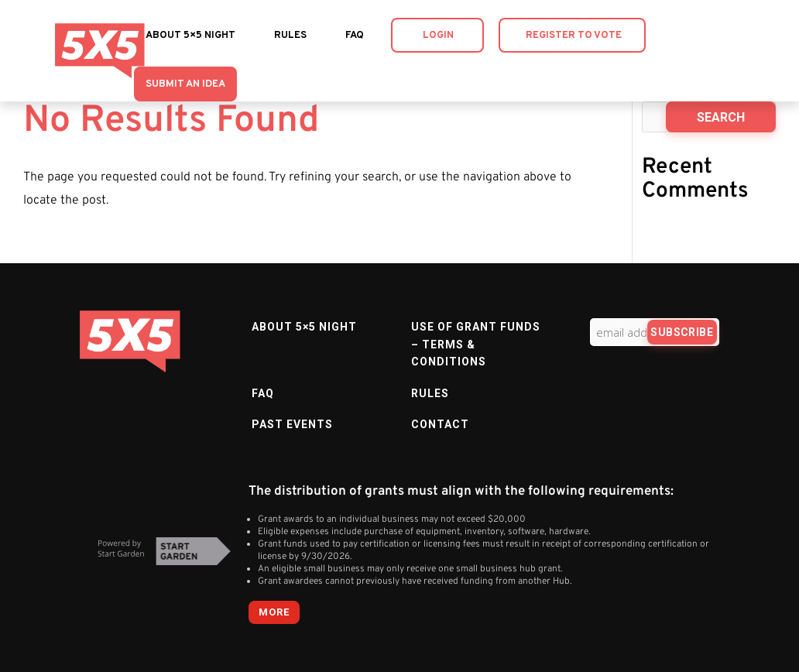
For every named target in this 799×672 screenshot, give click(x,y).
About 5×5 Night (190, 36)
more (274, 612)
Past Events (292, 424)
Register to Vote (574, 36)
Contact (440, 424)
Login (438, 36)
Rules (290, 36)
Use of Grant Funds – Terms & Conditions (476, 344)
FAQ (355, 36)
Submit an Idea (185, 84)
